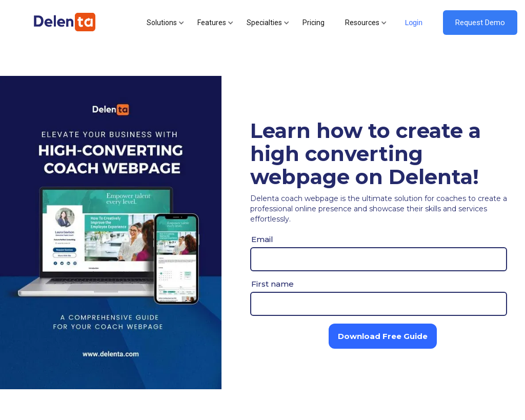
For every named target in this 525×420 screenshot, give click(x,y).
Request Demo (480, 23)
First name (272, 284)
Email (262, 239)
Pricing (314, 23)
